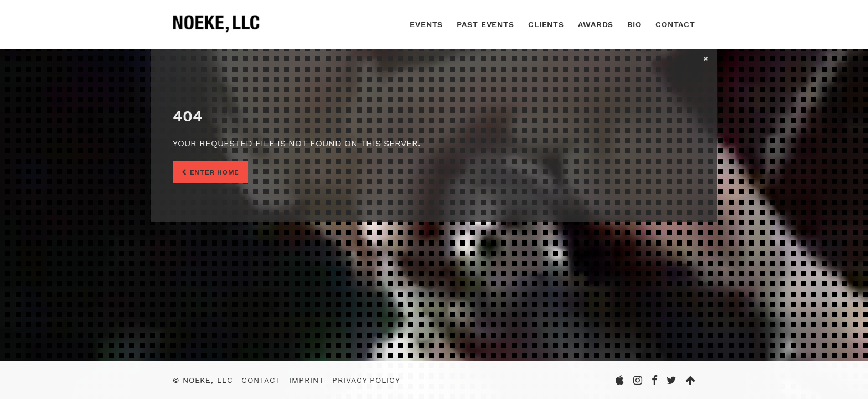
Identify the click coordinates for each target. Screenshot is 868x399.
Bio (634, 24)
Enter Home (210, 172)
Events (426, 24)
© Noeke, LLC (203, 380)
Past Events (485, 24)
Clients (546, 24)
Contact (675, 24)
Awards (596, 24)
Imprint (306, 380)
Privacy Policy (366, 380)
